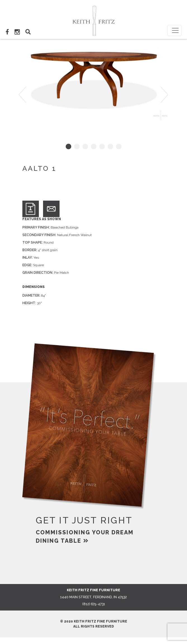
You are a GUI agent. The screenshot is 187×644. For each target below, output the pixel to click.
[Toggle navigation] (174, 30)
